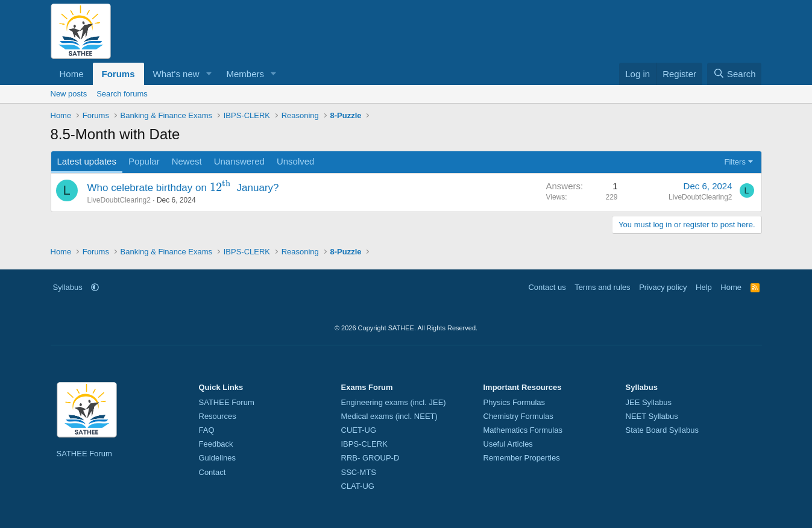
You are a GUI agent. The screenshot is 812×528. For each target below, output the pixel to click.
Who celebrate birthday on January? (183, 188)
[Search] (735, 74)
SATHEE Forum (84, 454)
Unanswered (239, 161)
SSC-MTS (359, 472)
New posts (69, 94)
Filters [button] (735, 162)
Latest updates (87, 161)
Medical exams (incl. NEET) (389, 416)
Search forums (122, 94)
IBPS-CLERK (364, 444)
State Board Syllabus (662, 430)
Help (704, 287)
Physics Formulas (515, 402)
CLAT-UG (358, 486)
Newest (187, 161)
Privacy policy (663, 287)
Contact (212, 472)
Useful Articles (508, 444)
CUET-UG (359, 430)
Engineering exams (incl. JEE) (394, 402)
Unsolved (296, 161)
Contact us (547, 287)
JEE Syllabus (649, 402)
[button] (209, 74)
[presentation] (222, 188)
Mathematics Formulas (523, 430)
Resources (218, 416)
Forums (118, 74)
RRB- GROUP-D (370, 458)
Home (72, 74)
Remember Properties (522, 458)
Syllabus (68, 287)
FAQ (207, 430)
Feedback (216, 444)
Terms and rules (602, 287)
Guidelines (217, 458)
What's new (176, 74)
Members (245, 74)
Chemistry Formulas (518, 416)
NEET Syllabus (652, 416)
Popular (144, 161)
